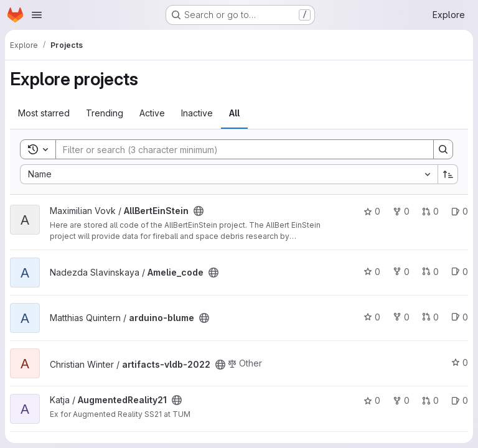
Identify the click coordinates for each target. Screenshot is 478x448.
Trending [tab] (105, 113)
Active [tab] (152, 113)
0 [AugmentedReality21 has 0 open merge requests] (430, 400)
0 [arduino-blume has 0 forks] (401, 317)
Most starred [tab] (44, 113)
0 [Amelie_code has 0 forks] (401, 272)
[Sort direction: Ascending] (448, 174)
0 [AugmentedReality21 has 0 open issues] (460, 400)
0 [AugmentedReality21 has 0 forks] (401, 400)
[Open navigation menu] (37, 15)
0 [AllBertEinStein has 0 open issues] (460, 211)
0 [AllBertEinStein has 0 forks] (401, 211)
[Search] (238, 149)
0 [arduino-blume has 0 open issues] (460, 317)
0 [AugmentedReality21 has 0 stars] (372, 400)
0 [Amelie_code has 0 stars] (372, 272)
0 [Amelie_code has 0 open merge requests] (430, 272)
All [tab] (234, 113)
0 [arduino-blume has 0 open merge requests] (430, 317)
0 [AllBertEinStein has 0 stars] (372, 211)
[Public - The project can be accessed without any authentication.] (199, 211)
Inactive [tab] (197, 113)
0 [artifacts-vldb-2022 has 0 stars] (460, 362)
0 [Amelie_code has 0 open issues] (460, 272)
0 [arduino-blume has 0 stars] (372, 317)
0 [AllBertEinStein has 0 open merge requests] (430, 211)
